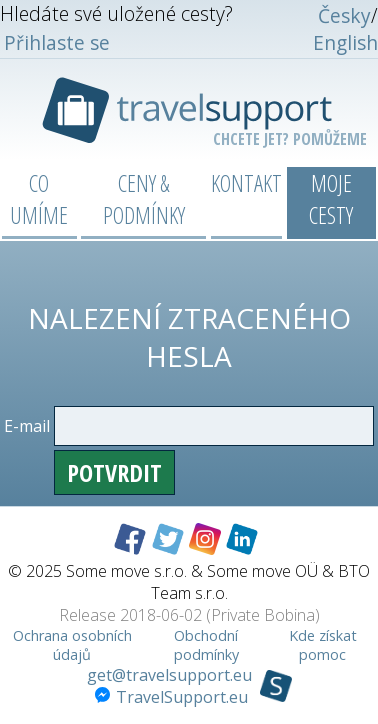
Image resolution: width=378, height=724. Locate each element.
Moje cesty (331, 199)
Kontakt (246, 183)
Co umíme (39, 199)
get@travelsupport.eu (169, 675)
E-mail (27, 426)
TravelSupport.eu (171, 697)
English (345, 42)
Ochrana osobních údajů (72, 645)
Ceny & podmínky (144, 199)
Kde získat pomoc (323, 645)
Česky (344, 15)
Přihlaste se (57, 42)
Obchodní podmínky (206, 645)
